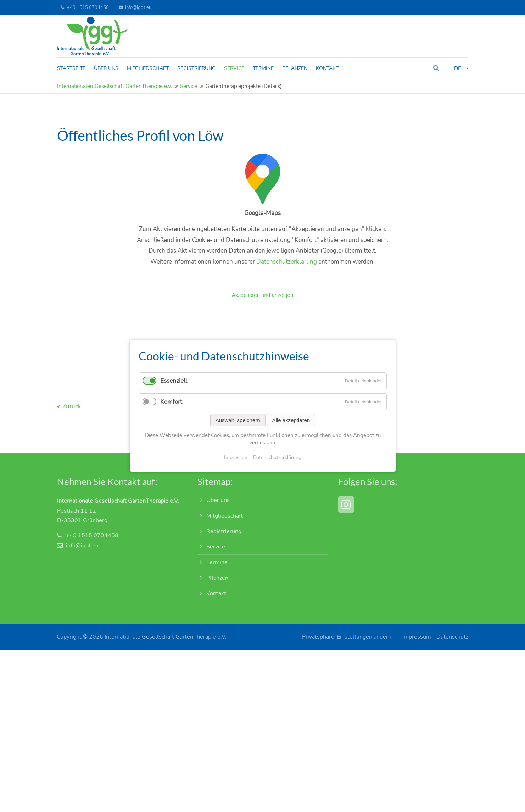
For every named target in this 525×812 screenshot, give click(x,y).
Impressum (417, 637)
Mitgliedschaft (225, 516)
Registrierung (224, 531)
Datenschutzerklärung (287, 270)
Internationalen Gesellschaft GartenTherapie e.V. (115, 87)
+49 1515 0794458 (88, 7)
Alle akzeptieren (291, 420)
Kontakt (216, 593)
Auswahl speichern (238, 420)
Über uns (218, 501)
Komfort (171, 402)
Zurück (72, 415)
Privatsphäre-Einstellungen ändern (347, 637)
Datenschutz (452, 637)
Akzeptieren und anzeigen (262, 304)
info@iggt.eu (135, 7)
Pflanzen (217, 578)
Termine (217, 562)
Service (189, 87)
